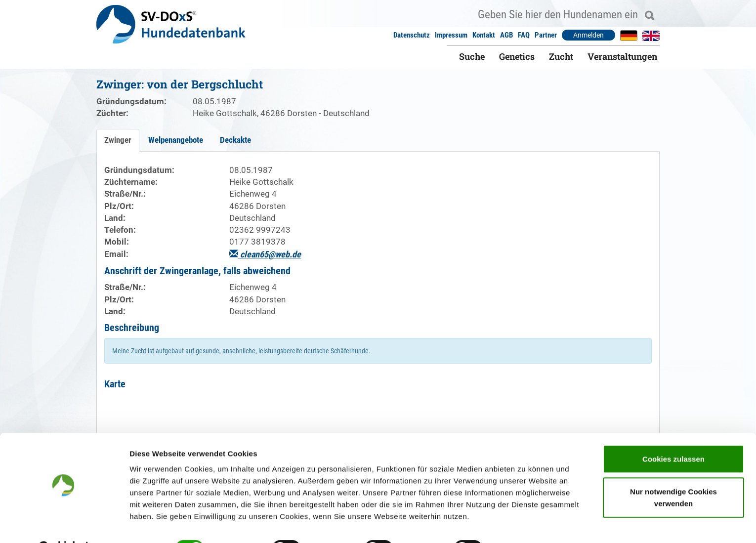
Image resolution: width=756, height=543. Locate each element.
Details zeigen (525, 523)
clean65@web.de (265, 254)
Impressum (451, 35)
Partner (546, 35)
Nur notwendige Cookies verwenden (673, 473)
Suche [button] (472, 56)
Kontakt (484, 35)
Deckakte (235, 140)
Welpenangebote (176, 140)
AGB (506, 35)
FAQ (524, 35)
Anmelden (588, 35)
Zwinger (118, 140)
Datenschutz (412, 35)
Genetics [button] (517, 56)
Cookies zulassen (673, 434)
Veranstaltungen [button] (622, 56)
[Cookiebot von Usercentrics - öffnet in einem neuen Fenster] (64, 524)
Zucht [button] (561, 56)
